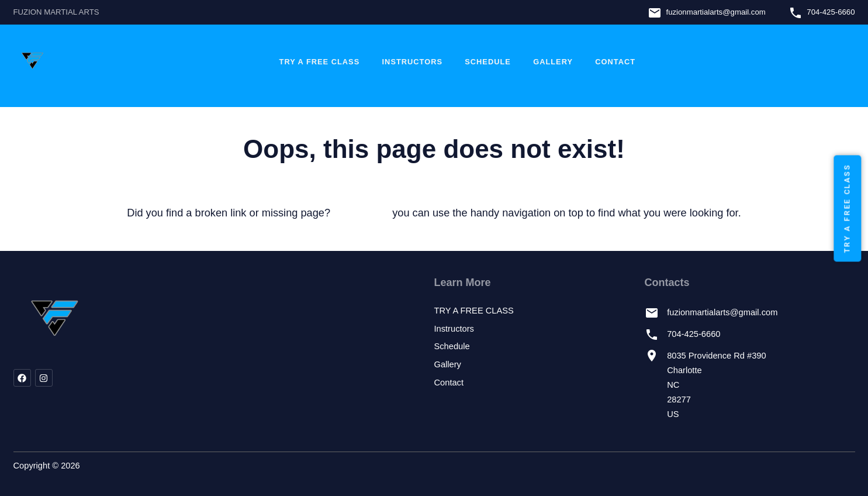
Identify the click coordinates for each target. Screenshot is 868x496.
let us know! (361, 213)
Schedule (488, 62)
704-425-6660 (831, 12)
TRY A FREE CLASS (320, 62)
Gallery (553, 62)
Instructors (412, 62)
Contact (615, 62)
